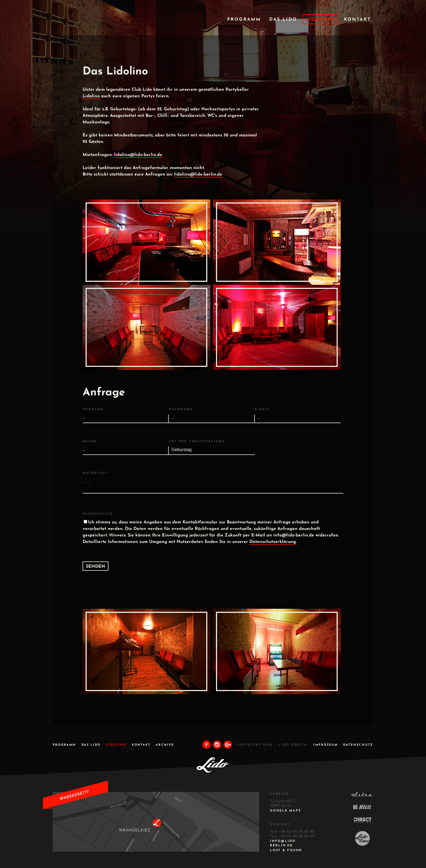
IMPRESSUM (326, 745)
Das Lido (283, 20)
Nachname (181, 409)
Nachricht (95, 473)
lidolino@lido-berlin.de (138, 155)
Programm (244, 20)
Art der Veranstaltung (197, 441)
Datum (90, 441)
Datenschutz (98, 514)
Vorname (93, 409)
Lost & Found (286, 850)
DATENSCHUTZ (358, 745)
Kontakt (357, 20)
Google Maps (285, 811)
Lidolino (321, 20)
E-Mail (262, 409)
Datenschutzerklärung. (273, 542)
